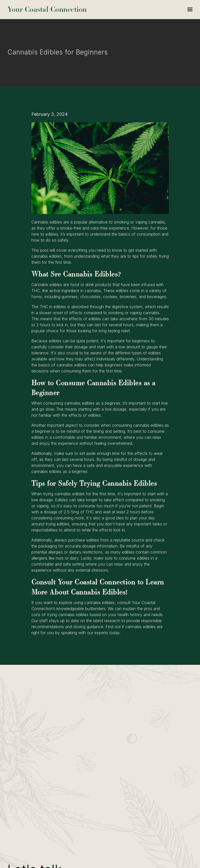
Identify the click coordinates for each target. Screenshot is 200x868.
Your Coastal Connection (47, 9)
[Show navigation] (189, 10)
